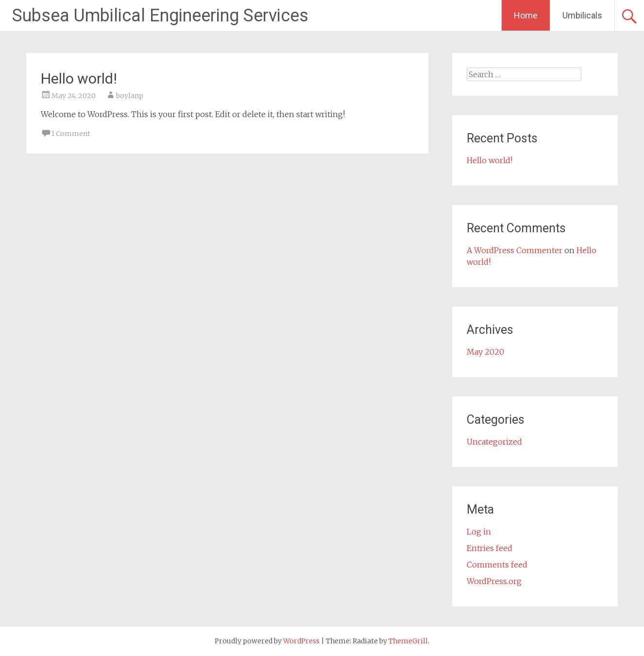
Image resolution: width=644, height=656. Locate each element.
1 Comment (71, 134)
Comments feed (497, 565)
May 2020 (485, 352)
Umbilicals (582, 15)
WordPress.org (494, 581)
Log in (479, 532)
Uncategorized (494, 442)
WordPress (301, 641)
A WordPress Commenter (515, 250)
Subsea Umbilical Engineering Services (160, 16)
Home (526, 15)
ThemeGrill (408, 641)
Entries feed (490, 548)
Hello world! (79, 78)
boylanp (130, 96)
